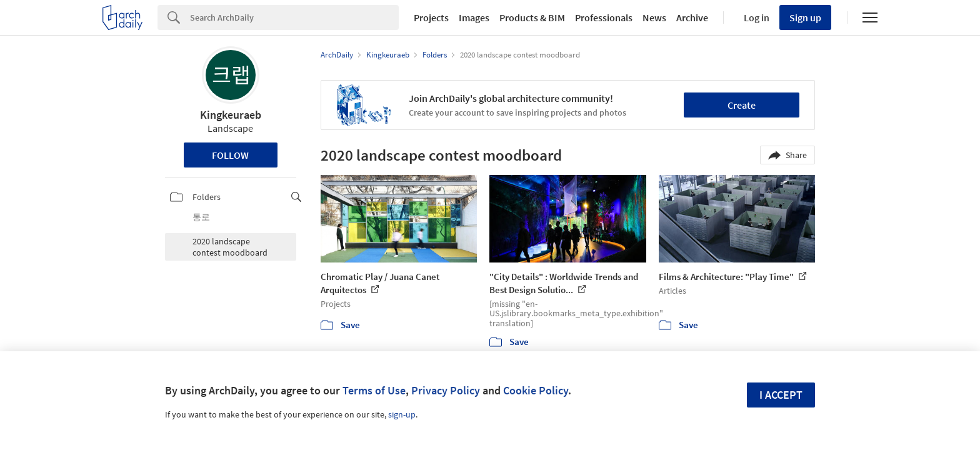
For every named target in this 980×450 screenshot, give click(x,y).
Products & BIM (532, 17)
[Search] (294, 17)
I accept (781, 395)
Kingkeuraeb (231, 115)
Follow (230, 155)
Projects (431, 17)
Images (474, 17)
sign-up (402, 414)
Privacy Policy (446, 390)
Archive (692, 17)
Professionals (604, 17)
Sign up (805, 17)
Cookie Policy (536, 390)
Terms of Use (374, 390)
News (654, 17)
